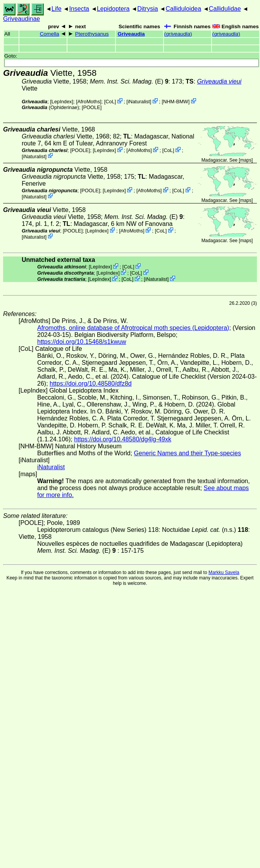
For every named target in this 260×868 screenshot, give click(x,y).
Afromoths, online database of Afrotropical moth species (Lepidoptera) (133, 328)
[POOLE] (92, 107)
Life (57, 9)
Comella (50, 34)
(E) (129, 81)
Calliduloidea (183, 9)
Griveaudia (131, 34)
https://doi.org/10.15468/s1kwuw (82, 342)
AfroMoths (89, 102)
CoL (110, 102)
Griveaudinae (22, 19)
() (178, 34)
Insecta (79, 9)
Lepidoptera (113, 9)
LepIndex (62, 102)
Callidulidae (225, 9)
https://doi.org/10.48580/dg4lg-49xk (123, 439)
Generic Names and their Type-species (188, 453)
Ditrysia (147, 9)
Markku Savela (224, 572)
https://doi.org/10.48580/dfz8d (91, 384)
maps (246, 160)
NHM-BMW (176, 102)
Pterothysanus (92, 34)
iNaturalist (139, 102)
